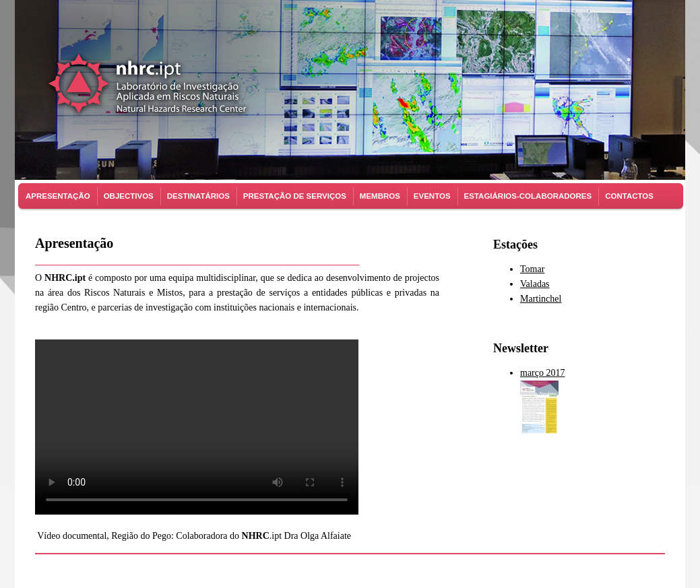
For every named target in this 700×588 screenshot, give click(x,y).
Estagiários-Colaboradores (528, 196)
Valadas (535, 284)
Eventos (432, 196)
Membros (380, 196)
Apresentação (58, 196)
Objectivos (129, 196)
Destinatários (198, 196)
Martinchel (541, 299)
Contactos (629, 196)
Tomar (532, 269)
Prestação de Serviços (295, 196)
